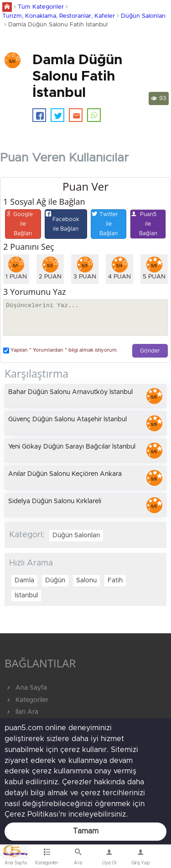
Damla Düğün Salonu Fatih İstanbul (58, 25)
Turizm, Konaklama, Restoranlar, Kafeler (59, 16)
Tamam (86, 831)
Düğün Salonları (143, 16)
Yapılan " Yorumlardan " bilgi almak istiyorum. (61, 351)
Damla (24, 580)
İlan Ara (21, 712)
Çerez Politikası (31, 814)
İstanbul (26, 595)
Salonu (86, 580)
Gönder (150, 351)
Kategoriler (26, 700)
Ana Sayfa (26, 688)
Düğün (55, 580)
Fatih (115, 580)
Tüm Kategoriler (41, 7)
